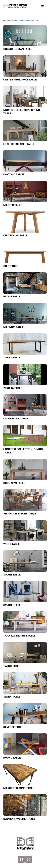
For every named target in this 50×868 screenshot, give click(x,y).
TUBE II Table (12, 357)
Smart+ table (13, 605)
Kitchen (30, 21)
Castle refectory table (20, 80)
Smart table (12, 575)
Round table (12, 758)
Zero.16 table (13, 388)
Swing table (12, 697)
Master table (13, 205)
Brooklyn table (14, 483)
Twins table (12, 666)
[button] (42, 6)
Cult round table (15, 235)
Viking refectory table (20, 514)
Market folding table (19, 788)
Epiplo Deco (8, 21)
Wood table (11, 544)
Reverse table (13, 727)
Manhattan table (16, 419)
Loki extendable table (19, 144)
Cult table (11, 266)
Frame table (12, 296)
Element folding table (19, 819)
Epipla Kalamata (20, 21)
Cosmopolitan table (18, 49)
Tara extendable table (19, 636)
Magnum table (14, 327)
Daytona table (14, 174)
